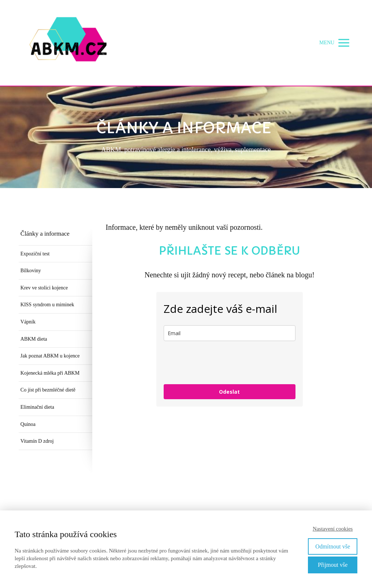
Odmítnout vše (333, 546)
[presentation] (219, 363)
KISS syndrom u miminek (47, 305)
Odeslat (229, 392)
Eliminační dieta (37, 407)
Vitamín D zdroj (37, 441)
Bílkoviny (31, 271)
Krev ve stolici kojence (44, 288)
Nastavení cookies (333, 529)
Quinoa (28, 424)
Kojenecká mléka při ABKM (50, 373)
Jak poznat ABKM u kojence (50, 356)
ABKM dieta (34, 339)
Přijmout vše (333, 565)
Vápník (28, 322)
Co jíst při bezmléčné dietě (48, 390)
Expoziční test (35, 254)
